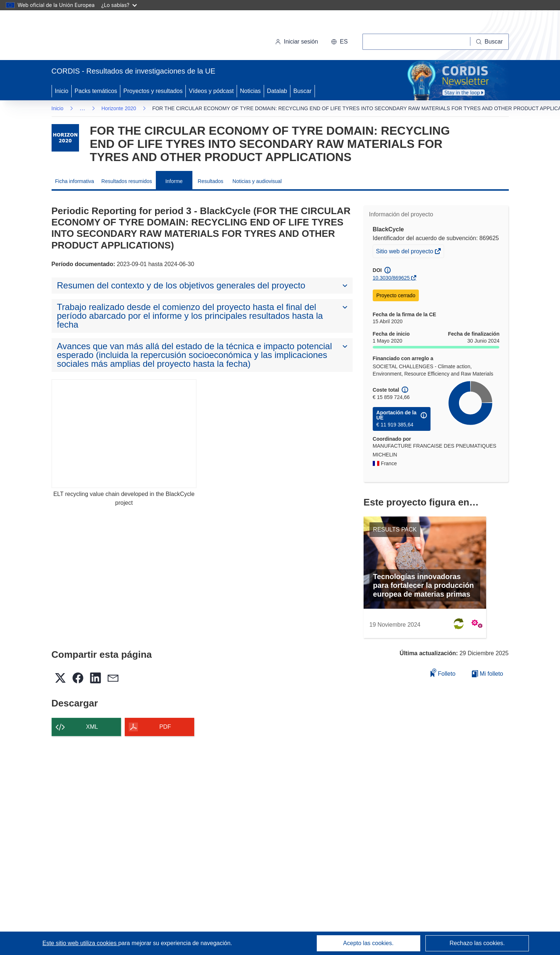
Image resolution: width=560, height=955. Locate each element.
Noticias (250, 91)
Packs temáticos (96, 91)
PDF (165, 727)
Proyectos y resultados (153, 91)
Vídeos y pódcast (211, 91)
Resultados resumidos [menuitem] (127, 181)
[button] (339, 42)
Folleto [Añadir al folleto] (443, 673)
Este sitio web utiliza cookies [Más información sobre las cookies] (80, 943)
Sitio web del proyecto (405, 252)
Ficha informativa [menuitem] (75, 181)
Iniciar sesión (296, 42)
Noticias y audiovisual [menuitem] (257, 181)
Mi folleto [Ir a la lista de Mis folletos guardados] (487, 674)
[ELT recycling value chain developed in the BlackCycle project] (124, 434)
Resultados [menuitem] (211, 181)
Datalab (277, 91)
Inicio (62, 91)
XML (92, 727)
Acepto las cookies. (368, 943)
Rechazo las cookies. (477, 943)
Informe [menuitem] (174, 181)
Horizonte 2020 (119, 108)
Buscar (302, 91)
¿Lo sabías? (119, 5)
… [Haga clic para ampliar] (82, 108)
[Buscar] (490, 42)
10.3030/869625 (391, 278)
